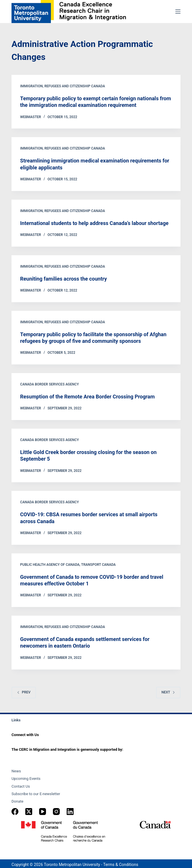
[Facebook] (15, 812)
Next (168, 692)
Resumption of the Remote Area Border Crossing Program (87, 397)
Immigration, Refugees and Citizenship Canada (63, 86)
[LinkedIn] (70, 812)
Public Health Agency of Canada (50, 565)
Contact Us (21, 786)
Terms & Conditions (121, 865)
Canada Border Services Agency (49, 384)
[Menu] (178, 12)
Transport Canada (98, 565)
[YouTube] (43, 812)
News (16, 771)
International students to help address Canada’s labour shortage (94, 223)
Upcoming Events (26, 779)
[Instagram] (56, 812)
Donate (17, 801)
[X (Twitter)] (29, 812)
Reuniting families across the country (64, 279)
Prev (24, 692)
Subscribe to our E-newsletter (36, 794)
